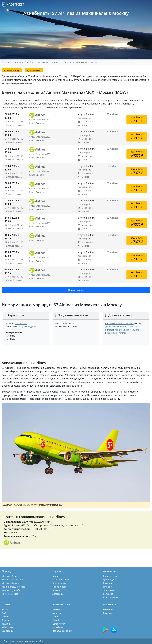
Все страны (8, 631)
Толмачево (109, 590)
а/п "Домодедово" (27, 327)
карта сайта (38, 641)
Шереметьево (110, 576)
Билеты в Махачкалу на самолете (122, 330)
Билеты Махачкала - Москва (119, 323)
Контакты (108, 609)
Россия (5, 617)
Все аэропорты (111, 597)
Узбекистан (8, 627)
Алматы (56, 590)
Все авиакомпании (62, 631)
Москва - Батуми (10, 583)
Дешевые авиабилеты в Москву (121, 327)
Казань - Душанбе (11, 590)
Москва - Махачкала (12, 580)
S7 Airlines (58, 627)
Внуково (107, 583)
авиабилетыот (137, 119)
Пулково (107, 587)
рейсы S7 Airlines (118, 333)
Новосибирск (59, 587)
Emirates (57, 620)
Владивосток (59, 583)
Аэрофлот (57, 613)
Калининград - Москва (13, 587)
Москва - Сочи (9, 576)
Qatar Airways (59, 624)
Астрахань (58, 594)
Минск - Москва (10, 594)
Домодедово (110, 580)
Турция (5, 620)
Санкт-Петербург (61, 580)
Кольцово (108, 594)
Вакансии (108, 613)
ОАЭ (4, 613)
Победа (56, 617)
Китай (5, 609)
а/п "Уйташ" (21, 323)
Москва (56, 576)
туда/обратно (34, 70)
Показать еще (76, 290)
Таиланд (6, 624)
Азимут (56, 609)
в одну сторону (12, 70)
